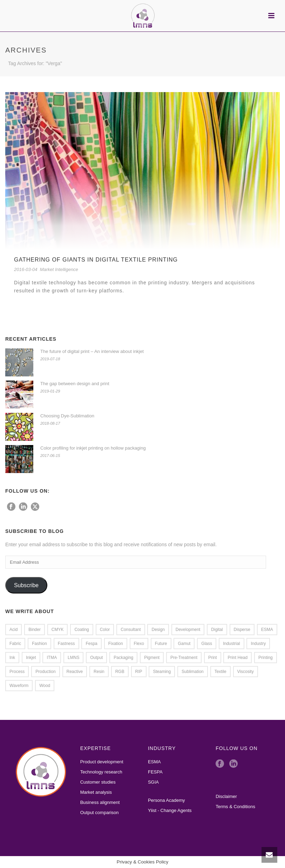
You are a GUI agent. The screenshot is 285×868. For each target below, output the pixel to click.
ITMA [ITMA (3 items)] (52, 658)
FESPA (155, 772)
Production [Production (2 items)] (45, 672)
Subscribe (26, 585)
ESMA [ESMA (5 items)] (267, 630)
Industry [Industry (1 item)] (258, 644)
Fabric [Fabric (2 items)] (15, 644)
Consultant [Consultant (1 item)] (131, 630)
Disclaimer (226, 796)
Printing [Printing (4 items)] (266, 658)
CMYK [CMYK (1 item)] (58, 630)
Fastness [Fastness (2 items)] (66, 644)
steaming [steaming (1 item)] (162, 672)
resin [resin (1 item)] (99, 672)
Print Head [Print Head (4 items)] (238, 658)
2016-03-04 (26, 269)
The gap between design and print (75, 384)
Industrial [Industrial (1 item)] (232, 644)
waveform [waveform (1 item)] (19, 686)
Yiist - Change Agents (170, 810)
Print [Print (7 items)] (213, 658)
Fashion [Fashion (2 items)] (39, 644)
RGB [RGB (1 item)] (120, 672)
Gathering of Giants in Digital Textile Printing (96, 260)
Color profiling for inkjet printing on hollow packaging (93, 448)
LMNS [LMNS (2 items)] (73, 658)
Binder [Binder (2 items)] (35, 630)
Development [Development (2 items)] (188, 630)
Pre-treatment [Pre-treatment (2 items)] (184, 658)
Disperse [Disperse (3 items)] (242, 630)
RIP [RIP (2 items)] (139, 672)
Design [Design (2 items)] (158, 630)
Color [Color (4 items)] (105, 630)
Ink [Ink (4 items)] (12, 658)
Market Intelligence (59, 269)
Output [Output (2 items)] (96, 658)
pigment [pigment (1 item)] (152, 658)
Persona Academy (167, 800)
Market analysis (96, 792)
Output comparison (100, 813)
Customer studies (98, 782)
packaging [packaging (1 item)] (123, 658)
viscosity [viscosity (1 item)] (246, 672)
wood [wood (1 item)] (45, 686)
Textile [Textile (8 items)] (220, 672)
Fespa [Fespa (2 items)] (91, 644)
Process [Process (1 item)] (17, 672)
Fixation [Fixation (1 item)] (116, 644)
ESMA (154, 762)
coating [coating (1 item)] (82, 630)
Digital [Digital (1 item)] (217, 630)
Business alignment (100, 802)
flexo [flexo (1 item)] (139, 644)
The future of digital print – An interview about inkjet (92, 351)
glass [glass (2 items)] (207, 644)
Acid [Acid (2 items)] (13, 630)
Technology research (101, 772)
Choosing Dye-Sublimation (67, 416)
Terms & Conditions (235, 807)
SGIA (153, 782)
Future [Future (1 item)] (161, 644)
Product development (102, 762)
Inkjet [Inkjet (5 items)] (31, 658)
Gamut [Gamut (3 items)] (184, 644)
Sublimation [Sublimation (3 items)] (193, 672)
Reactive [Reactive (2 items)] (75, 672)
